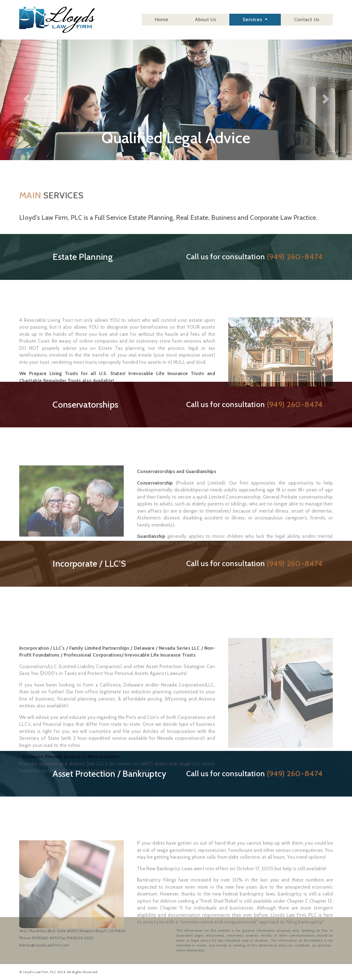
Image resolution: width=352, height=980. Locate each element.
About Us (206, 21)
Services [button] (253, 21)
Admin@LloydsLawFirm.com (44, 945)
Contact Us (307, 21)
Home (162, 21)
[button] (26, 80)
